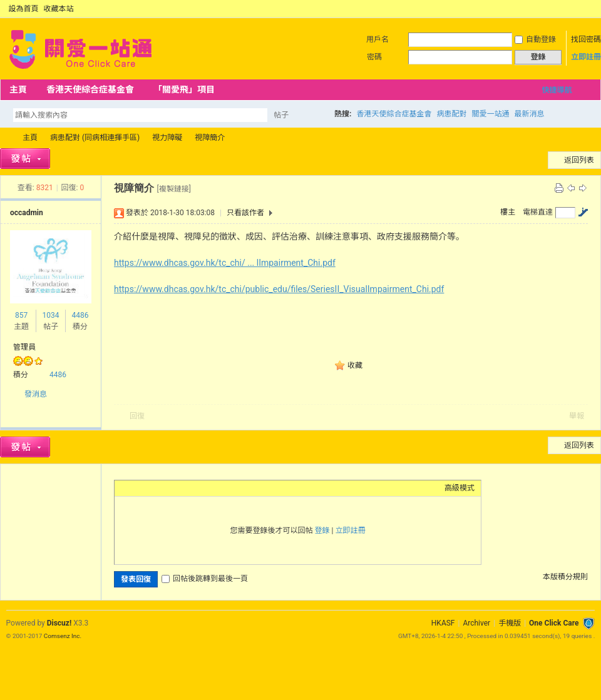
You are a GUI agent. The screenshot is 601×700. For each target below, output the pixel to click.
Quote (183, 488)
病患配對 (451, 114)
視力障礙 (167, 138)
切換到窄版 (588, 9)
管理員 (24, 347)
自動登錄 (535, 39)
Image (152, 488)
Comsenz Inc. (63, 636)
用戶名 (378, 39)
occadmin (27, 213)
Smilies (215, 488)
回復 (137, 416)
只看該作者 (245, 213)
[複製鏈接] (173, 189)
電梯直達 (538, 212)
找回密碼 (586, 39)
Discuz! (59, 623)
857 (21, 315)
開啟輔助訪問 (577, 9)
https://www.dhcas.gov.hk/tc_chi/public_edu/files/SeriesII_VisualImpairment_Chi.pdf (279, 289)
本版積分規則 (565, 577)
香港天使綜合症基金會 (90, 89)
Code (199, 488)
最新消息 (529, 114)
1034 (50, 315)
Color (136, 488)
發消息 (36, 394)
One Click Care (554, 623)
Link (168, 488)
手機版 (510, 623)
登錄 (322, 530)
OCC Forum (5, 138)
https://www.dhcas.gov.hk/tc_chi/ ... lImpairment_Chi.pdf (225, 263)
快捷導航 (557, 90)
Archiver (476, 623)
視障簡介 (210, 138)
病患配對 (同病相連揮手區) (95, 138)
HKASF (443, 623)
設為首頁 (24, 9)
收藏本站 (59, 9)
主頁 (18, 89)
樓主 (508, 212)
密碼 (374, 57)
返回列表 (579, 160)
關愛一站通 (490, 114)
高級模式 (460, 488)
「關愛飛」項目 (184, 89)
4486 (80, 315)
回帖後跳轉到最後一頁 (205, 579)
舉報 (577, 416)
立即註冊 (586, 57)
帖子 (281, 115)
